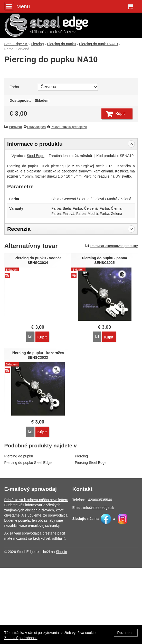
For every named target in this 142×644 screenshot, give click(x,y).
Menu (17, 6)
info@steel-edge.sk (99, 584)
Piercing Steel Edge (91, 539)
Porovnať (13, 203)
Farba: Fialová (63, 290)
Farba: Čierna (111, 285)
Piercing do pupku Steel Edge (28, 539)
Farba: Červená (85, 285)
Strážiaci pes (34, 203)
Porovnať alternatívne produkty (111, 322)
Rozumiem (126, 633)
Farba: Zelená (111, 290)
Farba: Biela (61, 285)
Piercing (82, 532)
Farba (14, 163)
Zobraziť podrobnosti (21, 638)
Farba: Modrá (87, 290)
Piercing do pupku (19, 532)
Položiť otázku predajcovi (67, 203)
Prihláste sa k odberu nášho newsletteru (36, 576)
